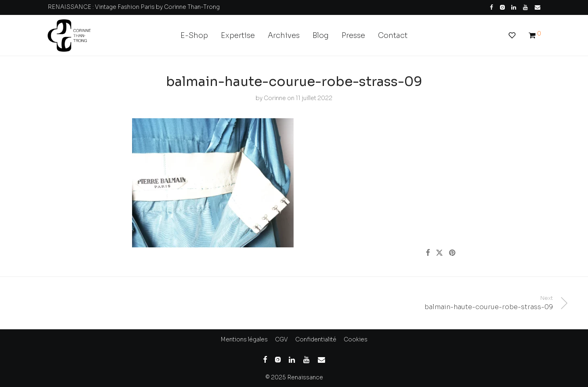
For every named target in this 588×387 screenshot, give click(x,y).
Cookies (356, 339)
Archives (284, 36)
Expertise (238, 36)
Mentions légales (244, 339)
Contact (393, 36)
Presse (353, 36)
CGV (281, 339)
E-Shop (194, 36)
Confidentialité (316, 339)
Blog (321, 36)
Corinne (275, 98)
